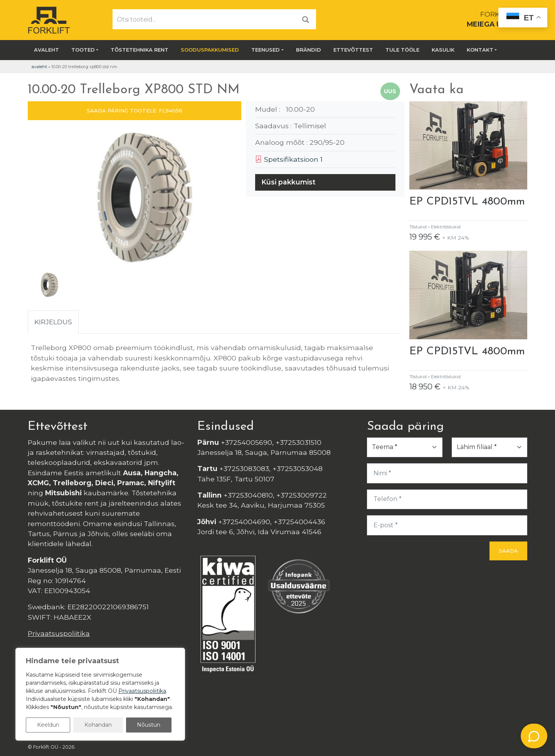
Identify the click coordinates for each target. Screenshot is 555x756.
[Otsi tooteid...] (204, 19)
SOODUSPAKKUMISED (210, 50)
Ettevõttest (353, 50)
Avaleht (46, 50)
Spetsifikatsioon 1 (289, 159)
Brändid (309, 50)
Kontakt (480, 50)
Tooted (83, 50)
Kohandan (98, 725)
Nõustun (149, 725)
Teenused (266, 50)
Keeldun (48, 725)
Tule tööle (402, 50)
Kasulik (443, 50)
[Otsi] (306, 19)
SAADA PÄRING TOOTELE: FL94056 (135, 111)
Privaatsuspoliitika (59, 633)
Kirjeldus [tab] (53, 322)
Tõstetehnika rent (140, 50)
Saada (508, 551)
